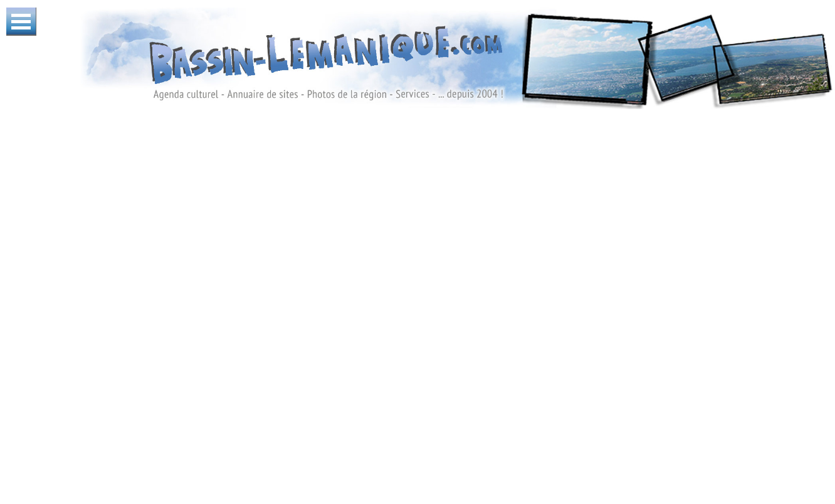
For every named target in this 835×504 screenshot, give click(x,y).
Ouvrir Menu (21, 22)
